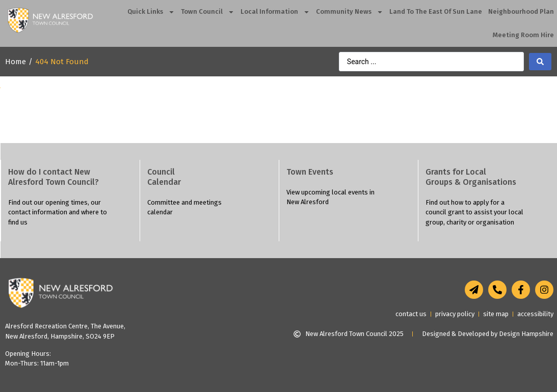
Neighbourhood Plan (521, 11)
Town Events (310, 172)
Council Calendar (164, 177)
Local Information (275, 12)
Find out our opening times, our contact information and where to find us (58, 212)
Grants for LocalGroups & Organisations (471, 177)
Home (16, 62)
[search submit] (540, 62)
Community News (350, 12)
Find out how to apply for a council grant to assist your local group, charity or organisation (474, 212)
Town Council (208, 12)
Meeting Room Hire (523, 35)
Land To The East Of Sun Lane (436, 11)
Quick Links (151, 12)
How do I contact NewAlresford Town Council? (54, 177)
